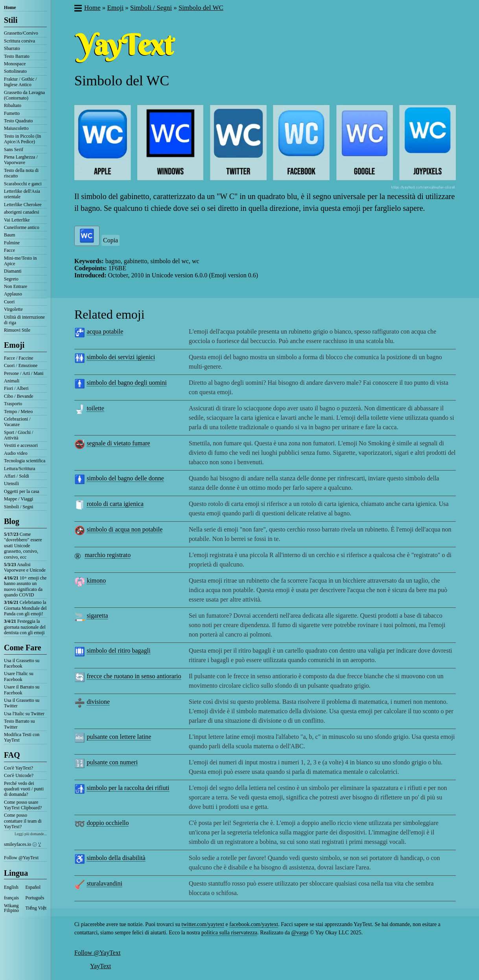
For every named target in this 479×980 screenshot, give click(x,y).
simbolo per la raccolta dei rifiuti (128, 788)
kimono (96, 580)
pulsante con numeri (112, 762)
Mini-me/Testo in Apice (20, 261)
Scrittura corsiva (19, 41)
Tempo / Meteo (18, 412)
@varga (300, 933)
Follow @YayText (21, 858)
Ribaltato (13, 105)
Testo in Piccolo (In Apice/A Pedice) (22, 139)
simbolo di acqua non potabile (124, 529)
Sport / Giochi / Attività (18, 435)
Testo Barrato (17, 56)
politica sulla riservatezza (229, 933)
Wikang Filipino (11, 908)
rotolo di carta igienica (115, 504)
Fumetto (12, 113)
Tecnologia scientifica (25, 461)
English (11, 887)
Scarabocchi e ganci (23, 184)
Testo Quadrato (18, 121)
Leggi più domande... (31, 834)
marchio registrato (108, 555)
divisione (98, 702)
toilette (95, 408)
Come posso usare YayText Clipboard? (23, 805)
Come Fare (23, 648)
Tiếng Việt (36, 908)
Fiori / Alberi (16, 388)
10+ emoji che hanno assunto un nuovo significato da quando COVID (25, 586)
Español (33, 887)
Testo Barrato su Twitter (19, 724)
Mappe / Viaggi (18, 499)
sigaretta (97, 615)
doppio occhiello (108, 823)
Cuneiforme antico (22, 227)
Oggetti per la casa (22, 491)
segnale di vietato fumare (118, 443)
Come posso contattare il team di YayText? (23, 821)
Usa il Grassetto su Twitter (22, 703)
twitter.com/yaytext (203, 924)
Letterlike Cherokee (23, 205)
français (11, 898)
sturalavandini (104, 883)
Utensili (11, 484)
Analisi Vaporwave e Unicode (25, 567)
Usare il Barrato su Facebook (22, 690)
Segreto (11, 279)
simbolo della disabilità (116, 858)
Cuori (9, 302)
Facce (9, 250)
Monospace (15, 64)
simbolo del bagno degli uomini (127, 383)
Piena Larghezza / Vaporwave (21, 160)
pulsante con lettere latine (119, 737)
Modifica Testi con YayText (22, 737)
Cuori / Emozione (21, 365)
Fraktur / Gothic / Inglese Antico (20, 82)
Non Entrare (16, 286)
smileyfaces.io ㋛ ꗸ (22, 844)
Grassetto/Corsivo (21, 33)
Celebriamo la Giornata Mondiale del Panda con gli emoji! (25, 608)
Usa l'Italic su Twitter (24, 714)
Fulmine (12, 243)
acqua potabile (105, 331)
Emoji (14, 345)
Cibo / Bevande (19, 396)
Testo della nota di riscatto (21, 173)
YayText (100, 966)
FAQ (12, 755)
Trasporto (13, 404)
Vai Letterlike (17, 220)
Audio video (16, 453)
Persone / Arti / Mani (24, 373)
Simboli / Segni (19, 507)
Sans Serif (14, 149)
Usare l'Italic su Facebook (19, 676)
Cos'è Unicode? (19, 775)
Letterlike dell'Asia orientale (22, 194)
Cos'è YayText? (18, 768)
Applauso (13, 294)
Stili (11, 20)
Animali (12, 381)
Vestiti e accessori (21, 445)
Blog (12, 521)
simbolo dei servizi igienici (121, 357)
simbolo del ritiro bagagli (118, 651)
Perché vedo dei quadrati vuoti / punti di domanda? (24, 789)
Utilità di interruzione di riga (24, 320)
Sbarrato (12, 48)
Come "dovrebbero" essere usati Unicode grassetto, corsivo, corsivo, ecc (23, 546)
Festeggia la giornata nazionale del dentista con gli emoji (25, 627)
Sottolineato (15, 71)
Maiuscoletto (16, 128)
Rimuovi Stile (17, 330)
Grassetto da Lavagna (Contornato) (24, 95)
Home (10, 7)
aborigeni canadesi (22, 212)
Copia (111, 240)
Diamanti (13, 271)
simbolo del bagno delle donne (125, 478)
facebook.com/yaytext (254, 924)
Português (35, 898)
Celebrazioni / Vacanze (17, 422)
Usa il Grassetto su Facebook (22, 663)
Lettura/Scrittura (19, 469)
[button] (78, 9)
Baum (10, 235)
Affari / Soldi (17, 476)
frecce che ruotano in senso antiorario (134, 676)
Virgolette (13, 309)
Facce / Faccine (19, 358)
